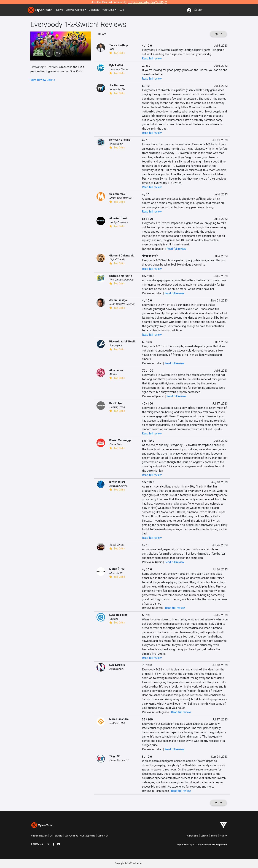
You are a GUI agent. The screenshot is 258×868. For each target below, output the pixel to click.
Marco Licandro (119, 719)
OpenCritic (183, 845)
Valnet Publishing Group (214, 845)
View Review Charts (43, 80)
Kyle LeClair (117, 65)
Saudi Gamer (117, 545)
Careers (205, 836)
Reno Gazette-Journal (122, 304)
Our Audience (71, 836)
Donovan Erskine (120, 140)
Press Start (116, 444)
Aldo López (116, 370)
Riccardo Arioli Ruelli (122, 342)
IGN (111, 49)
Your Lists (111, 10)
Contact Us (103, 836)
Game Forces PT (119, 760)
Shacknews (116, 144)
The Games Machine (121, 280)
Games (76, 10)
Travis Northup (119, 45)
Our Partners (56, 836)
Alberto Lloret (118, 218)
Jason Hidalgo (118, 300)
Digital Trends (117, 259)
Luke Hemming (118, 615)
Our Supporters (88, 836)
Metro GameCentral (121, 198)
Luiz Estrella (117, 665)
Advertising (193, 836)
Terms (214, 836)
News (60, 10)
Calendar (96, 10)
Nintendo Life (117, 89)
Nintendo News (118, 486)
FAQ (124, 10)
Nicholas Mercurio (121, 276)
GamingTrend (117, 407)
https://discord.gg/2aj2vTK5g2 (147, 2)
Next (218, 34)
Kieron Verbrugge (120, 440)
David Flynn (116, 403)
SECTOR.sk (116, 573)
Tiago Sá (115, 756)
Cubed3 (114, 619)
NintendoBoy (117, 669)
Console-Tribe (117, 723)
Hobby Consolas (118, 222)
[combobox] (212, 9)
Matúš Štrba (117, 569)
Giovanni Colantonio (122, 256)
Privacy (223, 836)
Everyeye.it (115, 345)
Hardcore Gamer (119, 69)
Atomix (113, 374)
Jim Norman (117, 85)
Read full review (152, 58)
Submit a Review (39, 836)
